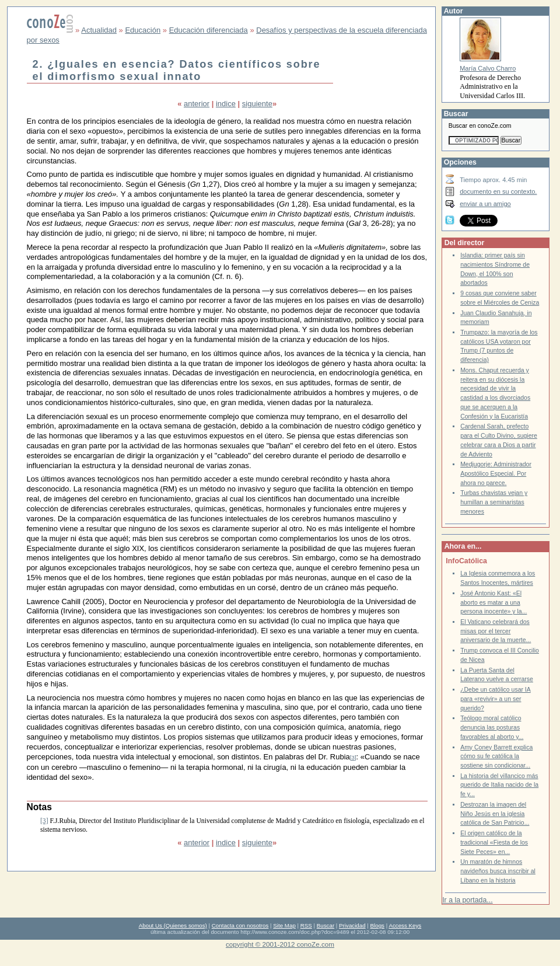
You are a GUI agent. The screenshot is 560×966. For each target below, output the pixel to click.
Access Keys (405, 925)
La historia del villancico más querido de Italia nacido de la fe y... (499, 785)
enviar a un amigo (485, 204)
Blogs (377, 925)
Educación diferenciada (209, 30)
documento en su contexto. (498, 191)
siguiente (257, 104)
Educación (143, 30)
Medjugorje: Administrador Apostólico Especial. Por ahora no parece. (496, 473)
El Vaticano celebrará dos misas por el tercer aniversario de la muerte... (496, 631)
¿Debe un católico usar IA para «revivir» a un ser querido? (496, 699)
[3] (353, 757)
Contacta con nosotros (240, 925)
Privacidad (352, 925)
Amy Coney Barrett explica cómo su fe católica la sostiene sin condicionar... (496, 756)
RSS (306, 925)
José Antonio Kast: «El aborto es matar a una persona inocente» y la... (494, 602)
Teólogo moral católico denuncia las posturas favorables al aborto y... (492, 727)
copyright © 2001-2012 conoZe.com (280, 944)
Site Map (284, 925)
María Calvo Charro (488, 68)
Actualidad (99, 30)
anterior (197, 104)
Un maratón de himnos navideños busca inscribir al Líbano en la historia (498, 871)
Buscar (325, 925)
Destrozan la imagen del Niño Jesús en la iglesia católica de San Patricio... (495, 814)
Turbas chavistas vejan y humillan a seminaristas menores (494, 502)
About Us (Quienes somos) (173, 925)
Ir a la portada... (467, 900)
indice (226, 104)
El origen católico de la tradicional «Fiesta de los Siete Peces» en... (494, 842)
